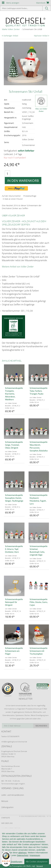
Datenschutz (7, 850)
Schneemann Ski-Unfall (32, 29)
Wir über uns (7, 823)
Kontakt (5, 844)
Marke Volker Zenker (11, 29)
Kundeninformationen (11, 829)
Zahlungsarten (7, 807)
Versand (40, 866)
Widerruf (5, 839)
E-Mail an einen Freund (13, 199)
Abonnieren (41, 726)
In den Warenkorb (23, 180)
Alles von (41, 110)
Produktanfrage (30, 196)
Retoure (5, 801)
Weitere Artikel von (18, 267)
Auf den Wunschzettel (11, 196)
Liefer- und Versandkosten (13, 795)
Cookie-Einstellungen (11, 855)
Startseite (6, 818)
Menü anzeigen (13, 3)
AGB (3, 834)
